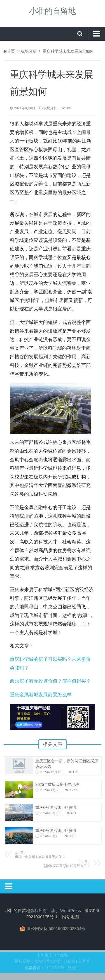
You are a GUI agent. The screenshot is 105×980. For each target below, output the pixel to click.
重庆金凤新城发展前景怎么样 (41, 695)
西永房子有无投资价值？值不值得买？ (50, 681)
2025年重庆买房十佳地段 (57, 784)
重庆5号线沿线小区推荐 (56, 831)
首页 (9, 51)
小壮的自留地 (53, 11)
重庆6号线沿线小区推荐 (56, 807)
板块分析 (29, 51)
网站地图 (71, 917)
